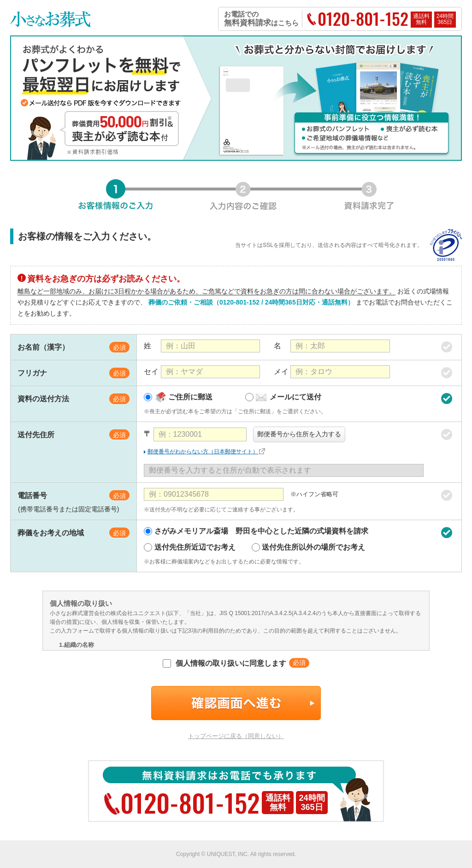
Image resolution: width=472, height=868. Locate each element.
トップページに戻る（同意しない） (236, 736)
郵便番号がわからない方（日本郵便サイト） (203, 452)
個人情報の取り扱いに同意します (224, 663)
